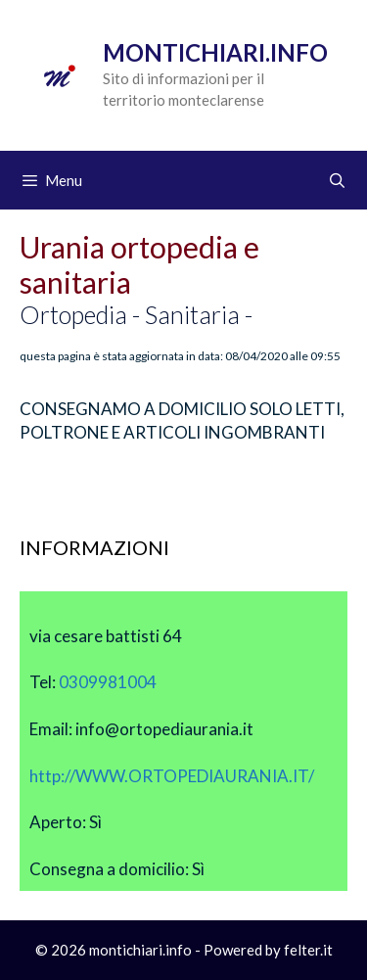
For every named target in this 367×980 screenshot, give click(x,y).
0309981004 (108, 682)
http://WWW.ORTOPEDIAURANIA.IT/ (172, 776)
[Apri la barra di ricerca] (337, 180)
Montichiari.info (215, 52)
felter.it (308, 950)
